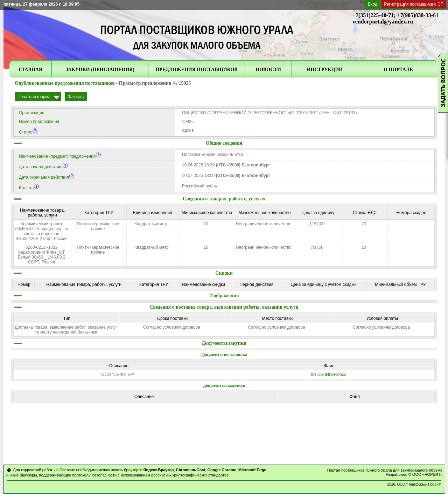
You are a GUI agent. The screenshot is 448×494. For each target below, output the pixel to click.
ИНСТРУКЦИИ (325, 70)
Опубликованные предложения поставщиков (65, 83)
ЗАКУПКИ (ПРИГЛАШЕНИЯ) (100, 70)
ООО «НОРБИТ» (427, 474)
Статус (28, 132)
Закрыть (76, 97)
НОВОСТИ (268, 70)
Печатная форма (34, 97)
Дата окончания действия (47, 177)
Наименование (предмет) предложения (60, 156)
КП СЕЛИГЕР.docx (328, 375)
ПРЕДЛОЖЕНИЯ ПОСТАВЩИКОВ (196, 70)
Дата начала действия (43, 167)
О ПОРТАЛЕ (398, 70)
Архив (188, 130)
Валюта (29, 188)
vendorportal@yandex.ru (383, 22)
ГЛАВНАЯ (30, 70)
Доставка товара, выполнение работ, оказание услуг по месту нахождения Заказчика (66, 330)
